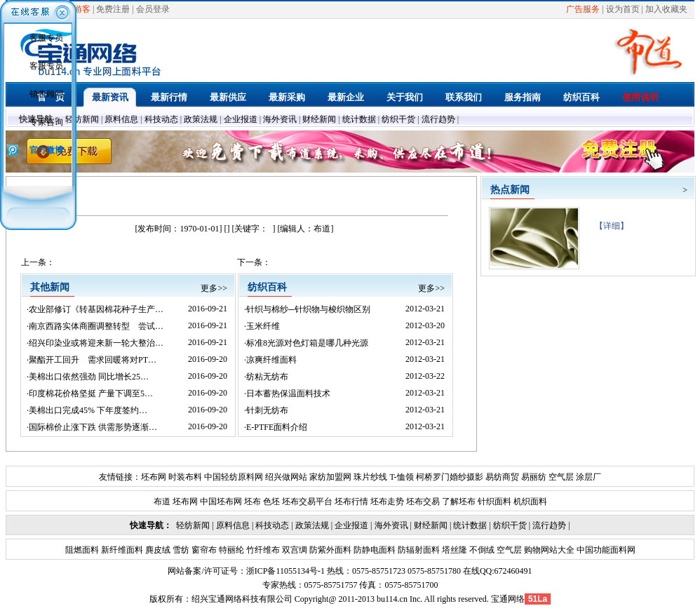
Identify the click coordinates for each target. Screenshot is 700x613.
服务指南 (523, 97)
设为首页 (623, 9)
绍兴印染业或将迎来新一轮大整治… (96, 343)
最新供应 (228, 97)
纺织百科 (581, 97)
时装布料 (185, 477)
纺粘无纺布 (267, 377)
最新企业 (346, 97)
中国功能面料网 (605, 550)
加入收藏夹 (666, 9)
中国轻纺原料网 (234, 477)
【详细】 (607, 226)
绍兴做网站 (286, 477)
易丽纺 (534, 477)
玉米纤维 (263, 326)
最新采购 (287, 97)
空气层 (560, 477)
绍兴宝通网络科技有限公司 (242, 599)
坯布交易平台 (307, 501)
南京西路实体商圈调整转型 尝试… (96, 326)
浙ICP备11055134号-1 (285, 571)
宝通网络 (508, 599)
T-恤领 (401, 477)
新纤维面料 (121, 550)
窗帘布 (203, 550)
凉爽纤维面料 (271, 360)
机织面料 (530, 501)
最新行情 (169, 97)
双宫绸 (294, 550)
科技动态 (161, 119)
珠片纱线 (370, 477)
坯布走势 (387, 501)
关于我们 (405, 97)
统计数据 (359, 119)
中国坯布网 (221, 501)
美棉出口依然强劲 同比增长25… (89, 377)
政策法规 (201, 119)
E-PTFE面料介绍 (277, 427)
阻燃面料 (82, 550)
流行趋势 (438, 119)
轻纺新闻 (82, 119)
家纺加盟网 (330, 477)
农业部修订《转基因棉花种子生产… (96, 309)
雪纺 (180, 550)
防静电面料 (373, 550)
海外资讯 (280, 119)
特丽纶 (230, 550)
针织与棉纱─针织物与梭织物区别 (308, 309)
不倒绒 (481, 550)
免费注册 (113, 9)
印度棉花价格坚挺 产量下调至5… (91, 393)
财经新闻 (319, 119)
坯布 (253, 501)
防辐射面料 (418, 550)
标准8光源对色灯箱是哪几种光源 (307, 343)
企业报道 (241, 119)
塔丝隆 (453, 550)
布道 (162, 501)
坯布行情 (351, 501)
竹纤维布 (262, 550)
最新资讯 (110, 97)
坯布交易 (423, 501)
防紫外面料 (329, 550)
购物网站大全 (548, 550)
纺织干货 (398, 119)
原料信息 (121, 119)
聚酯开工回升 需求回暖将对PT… (93, 360)
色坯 (271, 501)
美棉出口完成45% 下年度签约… (88, 410)
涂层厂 (587, 477)
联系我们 (464, 97)
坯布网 (154, 477)
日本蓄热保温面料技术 (288, 393)
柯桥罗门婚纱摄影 (450, 477)
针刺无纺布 (267, 410)
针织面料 (494, 501)
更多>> (214, 288)
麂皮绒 (157, 550)
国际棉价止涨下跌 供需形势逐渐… (93, 427)
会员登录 (153, 9)
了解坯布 (459, 501)
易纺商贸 (502, 477)
